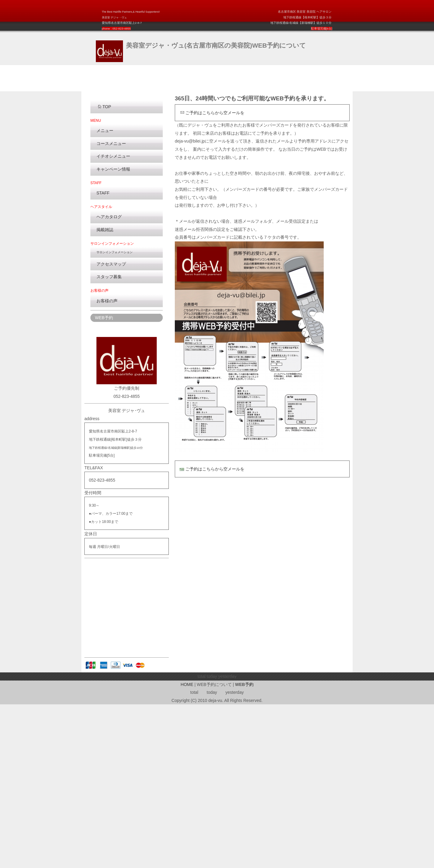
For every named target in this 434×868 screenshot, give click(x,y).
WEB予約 (104, 481)
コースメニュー (111, 307)
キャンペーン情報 (113, 333)
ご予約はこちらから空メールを (212, 276)
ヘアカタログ (109, 380)
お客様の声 (107, 464)
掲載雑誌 (105, 393)
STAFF (103, 357)
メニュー (105, 294)
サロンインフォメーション (115, 416)
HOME (187, 848)
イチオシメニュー (113, 320)
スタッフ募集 (109, 440)
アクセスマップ (111, 428)
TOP (104, 270)
